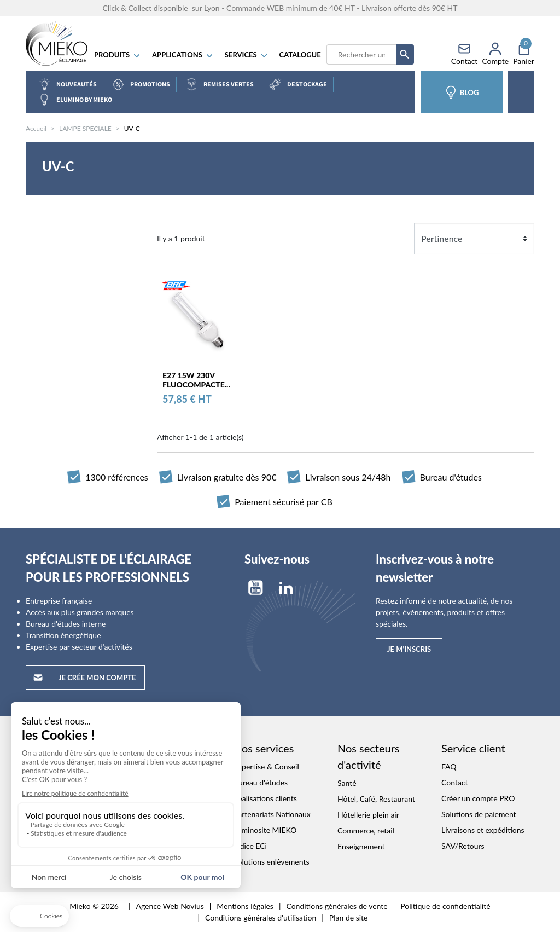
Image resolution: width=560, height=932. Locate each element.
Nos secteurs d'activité (369, 756)
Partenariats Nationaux (272, 814)
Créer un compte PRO (478, 798)
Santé (347, 783)
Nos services (264, 748)
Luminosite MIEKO (265, 830)
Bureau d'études (261, 782)
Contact (455, 782)
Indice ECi (250, 846)
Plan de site (349, 917)
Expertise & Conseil (266, 766)
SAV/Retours (463, 846)
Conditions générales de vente (337, 906)
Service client (473, 748)
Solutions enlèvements (272, 862)
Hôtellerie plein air (368, 815)
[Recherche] (361, 54)
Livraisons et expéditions (483, 830)
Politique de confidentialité (445, 906)
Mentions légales (245, 906)
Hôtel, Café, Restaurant (376, 799)
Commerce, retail (366, 830)
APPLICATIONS (183, 55)
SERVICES (247, 55)
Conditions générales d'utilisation (261, 917)
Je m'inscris (409, 649)
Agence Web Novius (170, 906)
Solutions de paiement (479, 814)
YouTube (255, 588)
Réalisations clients (265, 798)
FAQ (449, 766)
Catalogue (300, 55)
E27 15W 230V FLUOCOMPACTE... (196, 380)
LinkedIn (286, 588)
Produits (118, 55)
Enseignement (361, 846)
